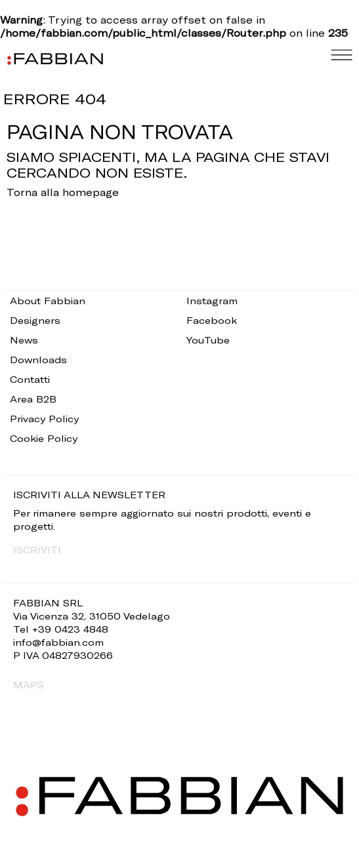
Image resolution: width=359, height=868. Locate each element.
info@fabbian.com (58, 642)
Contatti (30, 379)
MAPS (29, 685)
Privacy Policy (44, 419)
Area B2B (33, 399)
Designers (35, 320)
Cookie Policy (44, 438)
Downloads (38, 360)
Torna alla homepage (63, 192)
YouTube (208, 340)
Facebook (212, 320)
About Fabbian (48, 301)
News (24, 340)
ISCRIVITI (37, 550)
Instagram (212, 301)
